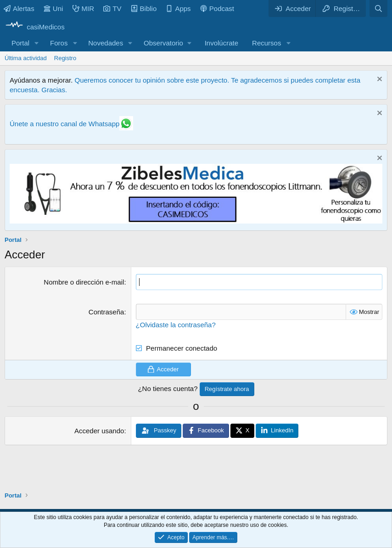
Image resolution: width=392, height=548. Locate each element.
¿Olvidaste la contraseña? (176, 325)
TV (112, 8)
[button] (37, 43)
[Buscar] (378, 8)
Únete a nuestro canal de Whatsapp (64, 124)
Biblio (144, 8)
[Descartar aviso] (378, 80)
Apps (178, 8)
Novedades (106, 43)
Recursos (266, 43)
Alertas (19, 8)
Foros (59, 43)
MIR (84, 8)
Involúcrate (221, 43)
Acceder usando (99, 431)
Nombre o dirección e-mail (84, 282)
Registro (65, 58)
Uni (53, 8)
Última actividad (26, 58)
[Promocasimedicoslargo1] (196, 221)
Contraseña (106, 312)
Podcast (217, 8)
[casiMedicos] (35, 27)
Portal (20, 43)
